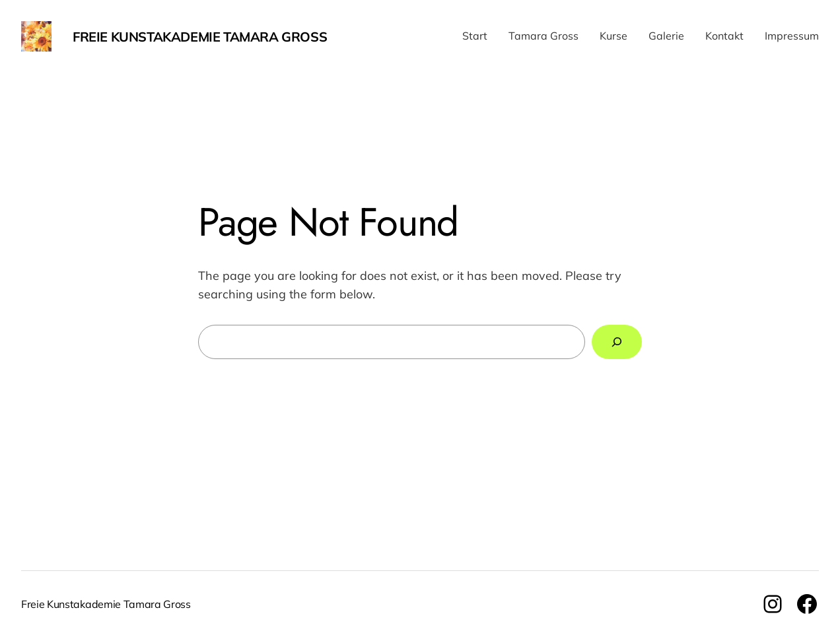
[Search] (617, 342)
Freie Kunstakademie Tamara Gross (200, 37)
